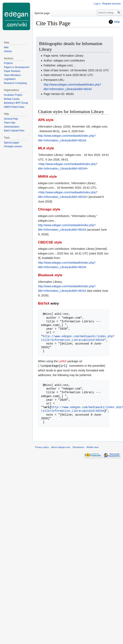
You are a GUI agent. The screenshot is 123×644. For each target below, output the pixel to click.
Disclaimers (78, 447)
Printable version (13, 146)
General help (11, 119)
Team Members (12, 75)
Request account (111, 4)
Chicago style (49, 209)
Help (117, 22)
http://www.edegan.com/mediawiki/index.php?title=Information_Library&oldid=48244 (78, 338)
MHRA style (47, 177)
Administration (12, 127)
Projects (8, 63)
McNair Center (12, 99)
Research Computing (15, 83)
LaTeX (63, 361)
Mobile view (93, 447)
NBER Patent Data (14, 107)
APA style (46, 120)
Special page (42, 13)
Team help (9, 123)
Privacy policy (42, 447)
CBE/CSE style (50, 242)
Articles (8, 51)
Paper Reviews (12, 71)
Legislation (10, 79)
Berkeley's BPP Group (16, 103)
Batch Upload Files (14, 131)
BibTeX (44, 303)
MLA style (46, 148)
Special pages (11, 143)
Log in (97, 4)
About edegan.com (61, 447)
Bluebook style (50, 275)
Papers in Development (17, 67)
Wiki (6, 47)
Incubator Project (13, 95)
